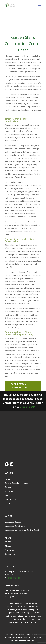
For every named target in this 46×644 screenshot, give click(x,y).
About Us (9, 491)
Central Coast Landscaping (17, 483)
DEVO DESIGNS (14, 637)
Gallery (8, 487)
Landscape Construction (15, 526)
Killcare (8, 546)
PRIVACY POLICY (28, 640)
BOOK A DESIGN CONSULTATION (19, 386)
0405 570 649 (27, 407)
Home (7, 479)
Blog (7, 495)
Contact (8, 503)
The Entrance (11, 550)
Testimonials (10, 499)
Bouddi (8, 542)
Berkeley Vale (11, 554)
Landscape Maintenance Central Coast (22, 530)
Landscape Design (13, 522)
